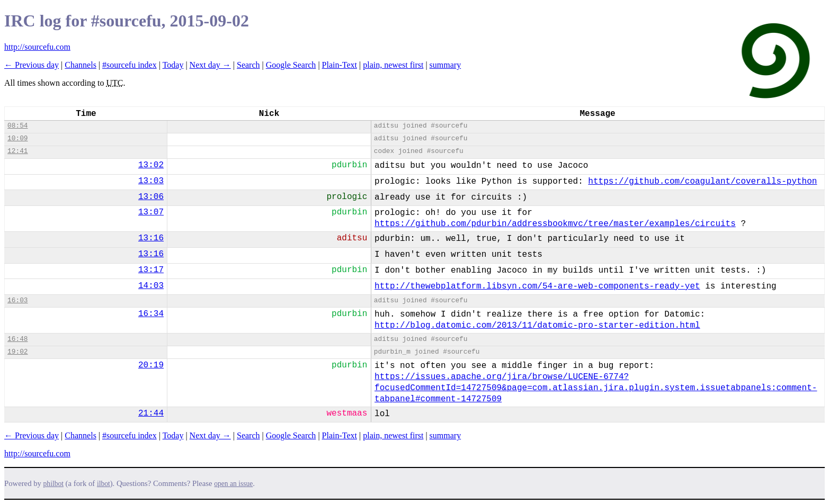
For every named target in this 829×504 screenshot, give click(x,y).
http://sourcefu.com (37, 47)
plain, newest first (393, 65)
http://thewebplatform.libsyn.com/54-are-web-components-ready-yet (537, 286)
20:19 (151, 365)
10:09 (17, 138)
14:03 (151, 286)
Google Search (291, 65)
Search (248, 65)
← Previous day (32, 65)
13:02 (151, 165)
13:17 (151, 270)
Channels (81, 65)
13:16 (151, 238)
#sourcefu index (130, 65)
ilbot (104, 484)
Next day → (210, 65)
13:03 (151, 181)
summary (445, 65)
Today (173, 65)
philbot (54, 484)
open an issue (233, 484)
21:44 (151, 413)
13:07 (151, 212)
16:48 (17, 339)
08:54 (17, 126)
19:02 (17, 352)
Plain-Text (340, 65)
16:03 (17, 300)
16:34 (151, 314)
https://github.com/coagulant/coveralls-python (702, 182)
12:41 (17, 151)
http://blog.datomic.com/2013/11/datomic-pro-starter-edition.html (537, 326)
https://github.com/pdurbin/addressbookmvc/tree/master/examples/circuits (555, 224)
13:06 (151, 197)
